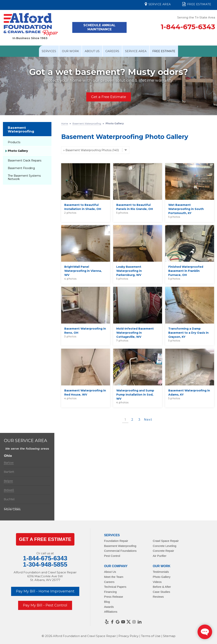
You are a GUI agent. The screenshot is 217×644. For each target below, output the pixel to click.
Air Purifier (160, 556)
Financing (110, 592)
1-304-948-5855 (45, 564)
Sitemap (169, 636)
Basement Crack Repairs (25, 161)
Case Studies (161, 592)
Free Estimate (197, 4)
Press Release (114, 597)
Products (14, 142)
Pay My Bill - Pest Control (45, 605)
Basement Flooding (21, 168)
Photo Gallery (18, 151)
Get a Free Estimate (109, 97)
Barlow (9, 463)
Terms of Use (151, 636)
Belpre (8, 481)
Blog (107, 602)
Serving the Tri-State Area (196, 17)
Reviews (158, 597)
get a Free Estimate (45, 539)
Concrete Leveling (165, 546)
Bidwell (9, 490)
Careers (112, 51)
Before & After (162, 587)
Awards (109, 607)
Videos (157, 582)
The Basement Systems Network (24, 177)
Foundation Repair (116, 541)
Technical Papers (115, 587)
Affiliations (111, 612)
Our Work (70, 51)
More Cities (12, 509)
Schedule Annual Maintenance (99, 27)
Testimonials (161, 572)
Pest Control (112, 556)
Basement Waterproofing (21, 129)
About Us (92, 51)
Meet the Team (114, 577)
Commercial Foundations (120, 551)
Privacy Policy (128, 636)
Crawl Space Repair (166, 541)
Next (148, 420)
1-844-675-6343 (188, 27)
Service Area (158, 4)
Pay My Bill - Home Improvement (45, 591)
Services (49, 51)
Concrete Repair (163, 551)
